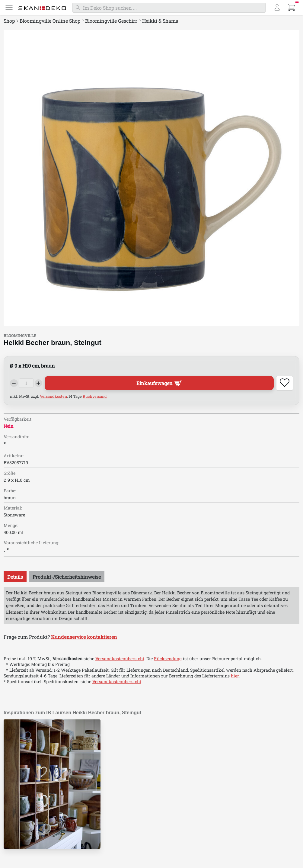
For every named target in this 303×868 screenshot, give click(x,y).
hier (235, 676)
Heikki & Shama (160, 21)
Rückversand (95, 396)
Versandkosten (53, 396)
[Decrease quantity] (14, 383)
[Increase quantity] (39, 383)
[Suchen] (169, 8)
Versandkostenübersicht (120, 659)
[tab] (15, 577)
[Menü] (9, 8)
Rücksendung (168, 659)
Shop (9, 21)
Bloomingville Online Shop (50, 21)
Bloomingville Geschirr (111, 21)
